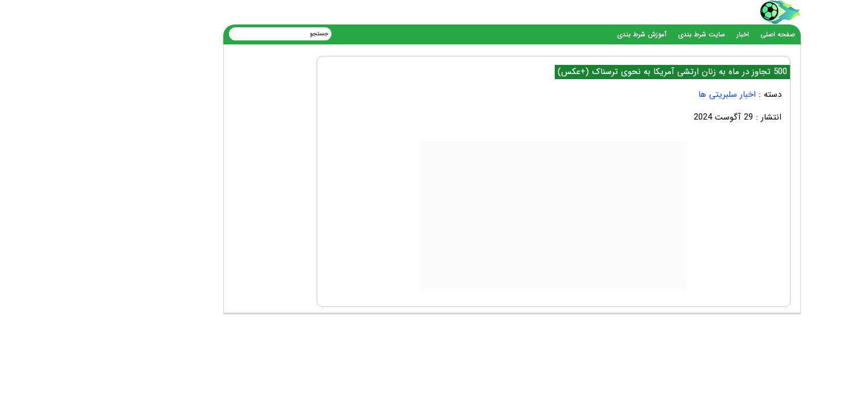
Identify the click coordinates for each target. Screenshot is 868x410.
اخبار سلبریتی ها (650, 95)
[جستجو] (210, 34)
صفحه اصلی (700, 34)
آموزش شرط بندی (564, 34)
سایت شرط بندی (624, 34)
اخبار (665, 34)
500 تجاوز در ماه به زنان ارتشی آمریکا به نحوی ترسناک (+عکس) (595, 72)
